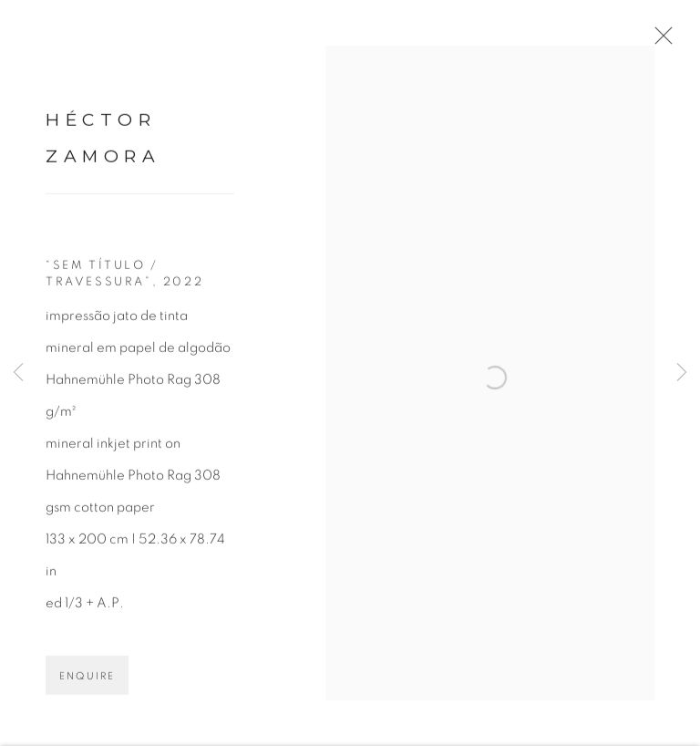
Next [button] (682, 373)
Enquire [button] (87, 689)
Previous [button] (18, 373)
